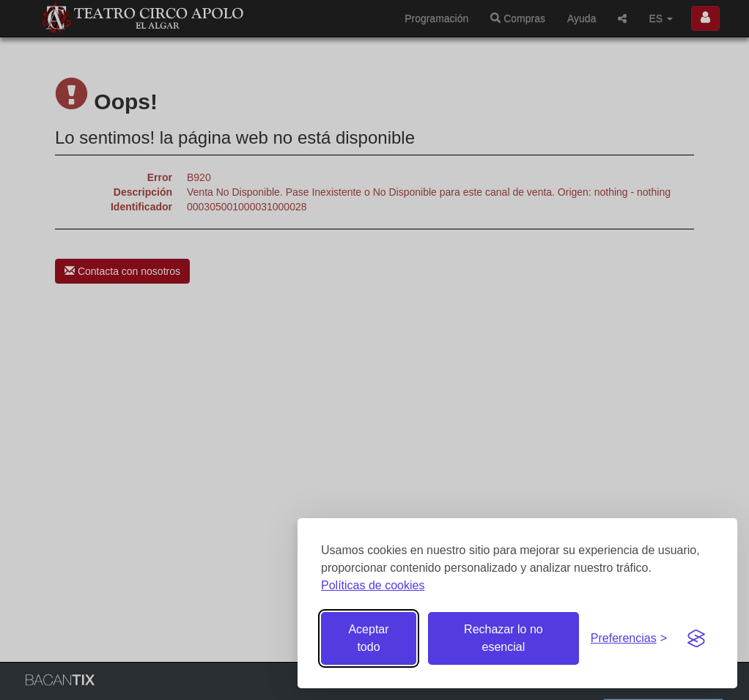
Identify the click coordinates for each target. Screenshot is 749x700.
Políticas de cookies (373, 585)
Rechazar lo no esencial (503, 638)
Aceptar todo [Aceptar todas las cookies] (368, 638)
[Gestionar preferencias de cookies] (629, 639)
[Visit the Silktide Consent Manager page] (696, 638)
